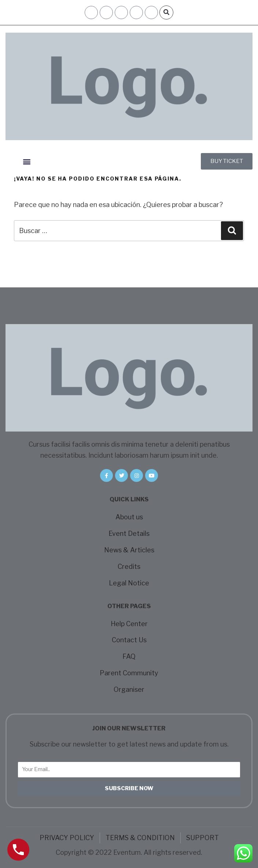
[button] (166, 12)
